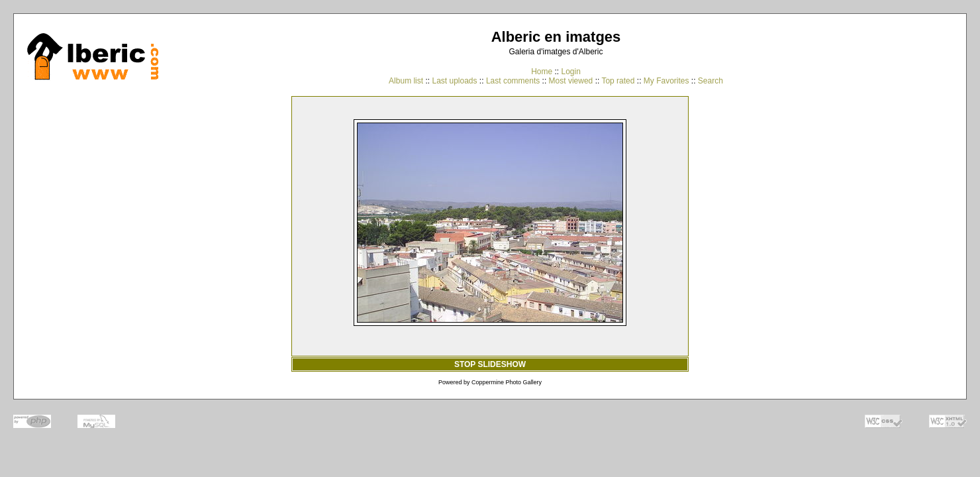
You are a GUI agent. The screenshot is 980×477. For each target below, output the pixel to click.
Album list (406, 81)
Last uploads (454, 81)
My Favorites (666, 81)
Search (710, 81)
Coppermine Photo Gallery (507, 382)
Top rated (618, 81)
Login (570, 72)
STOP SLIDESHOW (490, 364)
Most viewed (571, 81)
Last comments (513, 81)
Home (542, 72)
